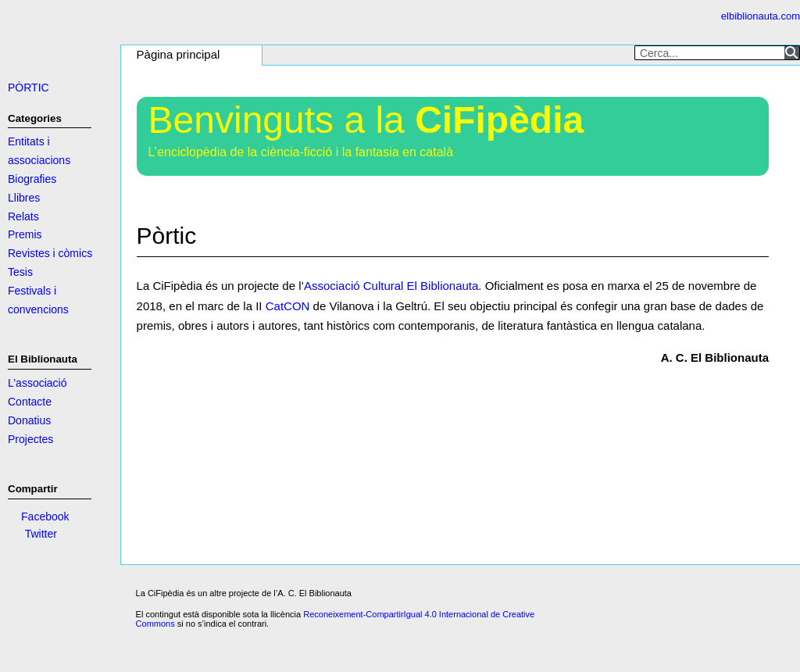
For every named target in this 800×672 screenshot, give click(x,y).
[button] (182, 56)
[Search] (792, 52)
